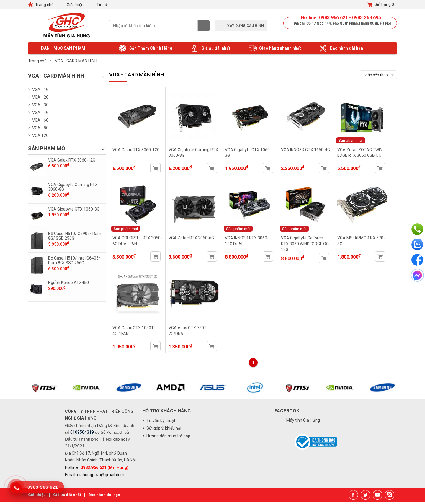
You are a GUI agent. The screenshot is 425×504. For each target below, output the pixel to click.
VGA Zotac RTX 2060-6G (193, 240)
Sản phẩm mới (355, 141)
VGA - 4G (40, 112)
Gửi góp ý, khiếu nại (164, 430)
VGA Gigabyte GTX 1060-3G (74, 209)
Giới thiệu (75, 5)
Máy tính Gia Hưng (303, 422)
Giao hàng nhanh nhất (274, 48)
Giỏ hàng (381, 5)
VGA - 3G (40, 105)
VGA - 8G (40, 128)
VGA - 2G (40, 97)
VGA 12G (40, 136)
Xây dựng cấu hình (246, 26)
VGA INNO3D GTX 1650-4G (309, 151)
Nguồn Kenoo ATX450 (68, 283)
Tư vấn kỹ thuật (161, 423)
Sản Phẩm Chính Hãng (145, 48)
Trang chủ (44, 5)
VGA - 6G (40, 120)
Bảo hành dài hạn (341, 48)
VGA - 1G (40, 89)
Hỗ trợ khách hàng (166, 413)
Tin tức (103, 5)
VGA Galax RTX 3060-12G (72, 160)
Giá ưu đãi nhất (210, 48)
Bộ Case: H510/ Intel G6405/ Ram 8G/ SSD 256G (74, 260)
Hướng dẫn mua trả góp (168, 438)
